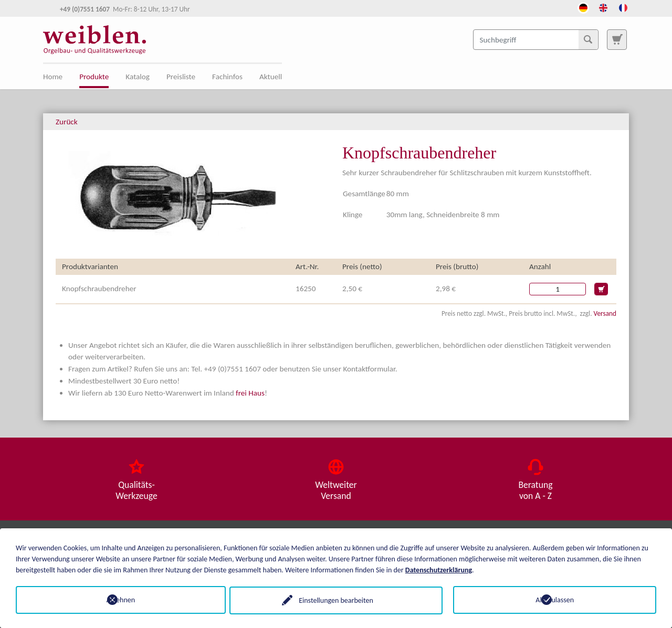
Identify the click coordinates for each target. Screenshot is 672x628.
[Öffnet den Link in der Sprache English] (603, 7)
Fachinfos (227, 77)
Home (53, 77)
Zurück (67, 122)
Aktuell (271, 77)
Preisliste (181, 77)
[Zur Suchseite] (617, 39)
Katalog (138, 77)
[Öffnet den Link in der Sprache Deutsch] (583, 7)
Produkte (94, 77)
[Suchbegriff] (536, 39)
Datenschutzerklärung (439, 570)
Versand (605, 313)
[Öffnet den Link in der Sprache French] (623, 7)
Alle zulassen (555, 600)
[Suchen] (588, 39)
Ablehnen (117, 600)
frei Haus (250, 393)
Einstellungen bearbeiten (336, 600)
